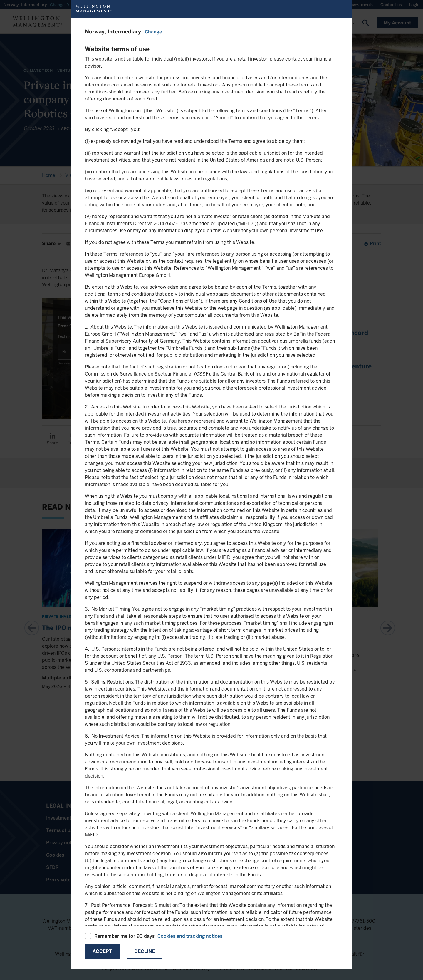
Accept (102, 951)
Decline (145, 951)
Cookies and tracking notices (190, 936)
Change (153, 32)
